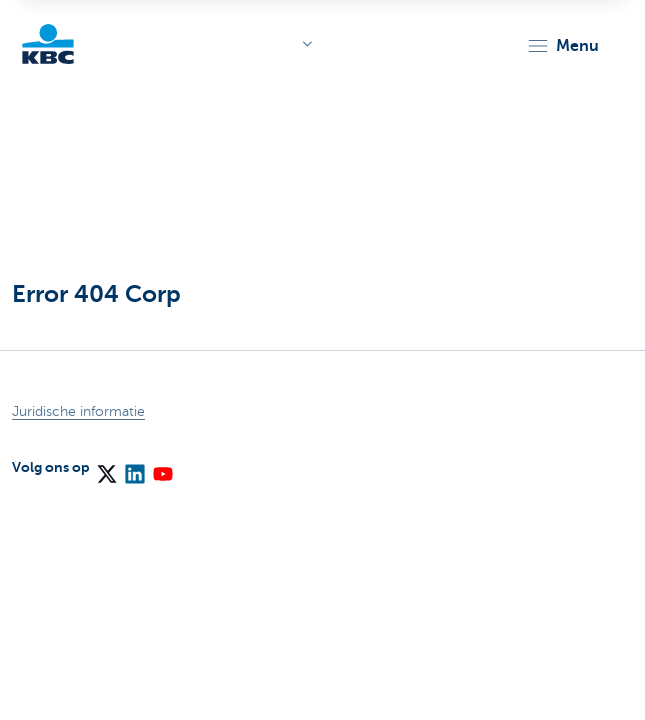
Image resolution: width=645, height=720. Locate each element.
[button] (562, 46)
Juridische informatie (78, 411)
